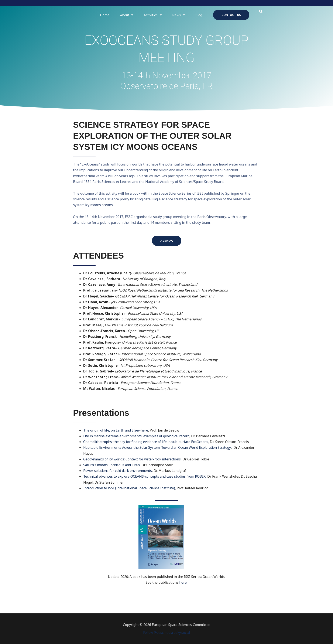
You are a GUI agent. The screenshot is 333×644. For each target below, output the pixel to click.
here (183, 582)
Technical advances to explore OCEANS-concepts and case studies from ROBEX (146, 476)
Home (105, 15)
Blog (199, 15)
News (178, 15)
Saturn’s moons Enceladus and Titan (112, 465)
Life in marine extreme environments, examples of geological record (138, 436)
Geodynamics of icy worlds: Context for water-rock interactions (133, 459)
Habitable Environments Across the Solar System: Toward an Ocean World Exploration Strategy (159, 447)
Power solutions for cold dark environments (118, 471)
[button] (261, 12)
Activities (153, 15)
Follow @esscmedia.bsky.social (166, 633)
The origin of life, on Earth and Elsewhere (117, 430)
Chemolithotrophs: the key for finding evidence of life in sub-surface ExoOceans (147, 442)
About (127, 15)
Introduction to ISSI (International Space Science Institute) (130, 488)
